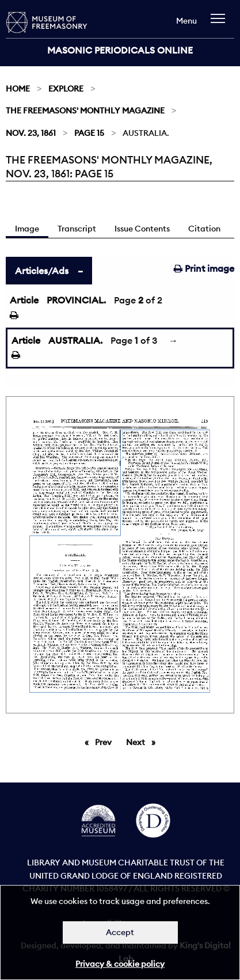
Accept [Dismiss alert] (120, 932)
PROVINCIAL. (76, 300)
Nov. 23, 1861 (31, 133)
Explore (66, 89)
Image (27, 229)
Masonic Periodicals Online (120, 50)
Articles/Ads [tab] (42, 271)
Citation (204, 229)
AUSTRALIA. (75, 340)
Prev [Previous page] (105, 742)
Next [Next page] (144, 742)
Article (24, 300)
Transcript (77, 229)
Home (18, 89)
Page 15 (89, 133)
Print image (204, 268)
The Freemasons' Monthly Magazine (85, 111)
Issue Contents (142, 229)
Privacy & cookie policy (120, 964)
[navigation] (221, 24)
